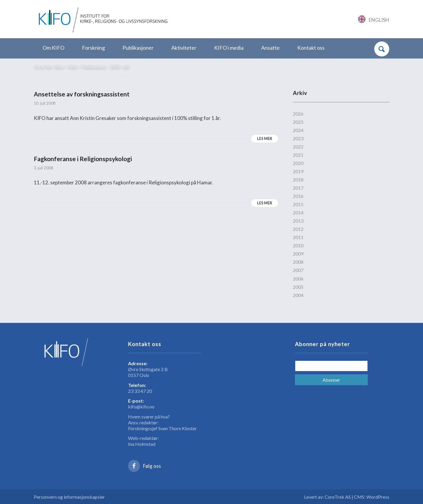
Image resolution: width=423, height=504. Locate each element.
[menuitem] (53, 48)
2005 (298, 287)
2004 (298, 295)
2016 (298, 196)
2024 (298, 130)
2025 (298, 122)
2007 (298, 270)
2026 (298, 114)
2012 (298, 229)
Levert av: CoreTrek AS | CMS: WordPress (347, 497)
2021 (298, 155)
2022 (298, 147)
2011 (298, 237)
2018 (298, 180)
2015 (298, 204)
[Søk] (382, 49)
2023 (298, 138)
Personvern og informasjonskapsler (69, 497)
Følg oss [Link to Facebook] (152, 466)
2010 (298, 245)
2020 (298, 163)
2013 (298, 221)
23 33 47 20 (140, 391)
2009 (298, 254)
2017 (298, 188)
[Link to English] (374, 19)
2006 (298, 279)
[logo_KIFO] (102, 19)
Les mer (265, 138)
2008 (298, 262)
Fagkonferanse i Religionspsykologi (83, 159)
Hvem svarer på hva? (149, 417)
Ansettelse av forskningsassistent (82, 94)
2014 (298, 212)
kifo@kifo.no (141, 407)
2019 (298, 171)
